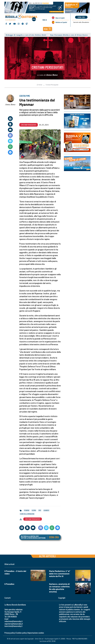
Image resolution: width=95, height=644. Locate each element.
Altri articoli (47, 556)
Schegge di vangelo (14, 35)
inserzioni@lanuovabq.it (13, 626)
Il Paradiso (9, 584)
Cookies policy (21, 633)
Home (39, 85)
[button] (47, 29)
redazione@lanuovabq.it (14, 621)
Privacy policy (10, 633)
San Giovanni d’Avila (59, 35)
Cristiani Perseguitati (47, 67)
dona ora (81, 17)
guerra (34, 510)
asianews (46, 510)
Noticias (61, 22)
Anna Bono (10, 104)
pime (40, 510)
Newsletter (81, 22)
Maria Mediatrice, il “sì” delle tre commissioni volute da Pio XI (60, 574)
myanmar (27, 510)
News (60, 18)
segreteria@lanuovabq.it (14, 624)
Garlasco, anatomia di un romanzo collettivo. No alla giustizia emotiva (60, 588)
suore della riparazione (27, 514)
